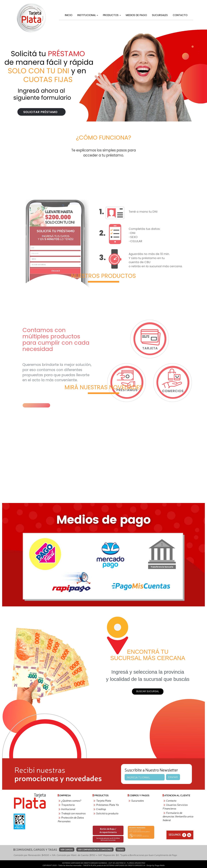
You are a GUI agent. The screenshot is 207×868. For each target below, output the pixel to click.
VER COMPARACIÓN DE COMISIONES (95, 849)
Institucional (88, 15)
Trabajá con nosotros (73, 813)
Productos (112, 15)
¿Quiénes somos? (71, 800)
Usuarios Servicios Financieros (175, 806)
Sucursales (160, 15)
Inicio (69, 15)
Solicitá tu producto (107, 813)
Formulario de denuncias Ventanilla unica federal (178, 816)
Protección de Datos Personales (71, 819)
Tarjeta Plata (104, 800)
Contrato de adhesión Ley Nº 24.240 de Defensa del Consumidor (108, 839)
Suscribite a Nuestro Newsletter (151, 770)
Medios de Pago (136, 15)
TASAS (120, 849)
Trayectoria (68, 805)
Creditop (101, 809)
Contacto (180, 15)
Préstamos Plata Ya (107, 805)
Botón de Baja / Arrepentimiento (108, 830)
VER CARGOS (67, 849)
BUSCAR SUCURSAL (148, 691)
